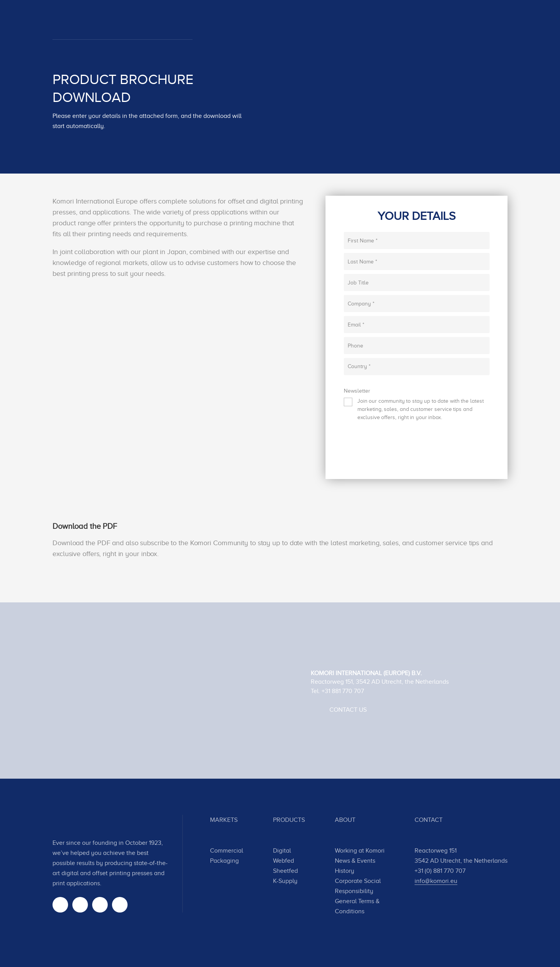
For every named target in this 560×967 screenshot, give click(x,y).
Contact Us (348, 710)
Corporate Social (358, 881)
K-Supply (285, 881)
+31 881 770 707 (343, 691)
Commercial (227, 851)
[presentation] (403, 448)
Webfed (283, 861)
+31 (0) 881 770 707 (440, 871)
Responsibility (354, 891)
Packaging (224, 861)
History (345, 871)
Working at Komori (360, 851)
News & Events (355, 861)
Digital (282, 851)
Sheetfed (285, 871)
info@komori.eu (436, 881)
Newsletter (357, 391)
